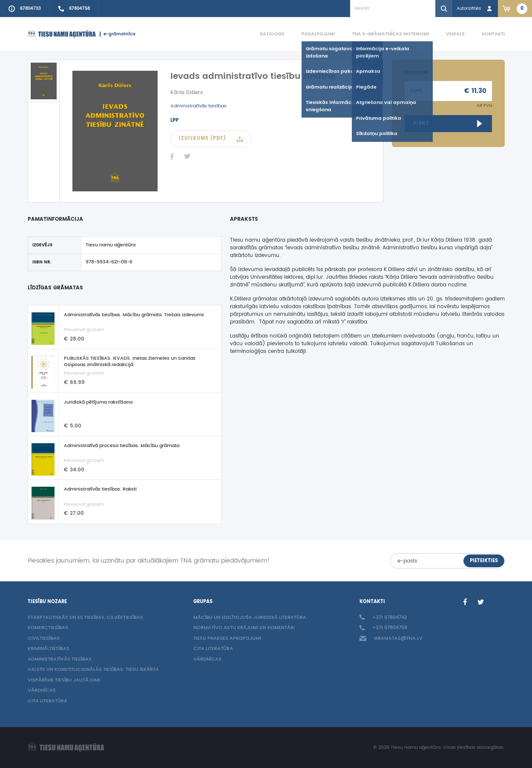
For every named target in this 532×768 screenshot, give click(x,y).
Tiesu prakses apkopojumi (227, 639)
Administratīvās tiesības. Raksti (100, 490)
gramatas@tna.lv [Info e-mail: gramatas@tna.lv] (391, 639)
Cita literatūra (47, 701)
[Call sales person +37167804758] (74, 9)
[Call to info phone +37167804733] (25, 9)
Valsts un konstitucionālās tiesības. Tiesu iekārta (93, 670)
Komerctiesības (48, 628)
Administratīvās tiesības (198, 106)
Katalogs (272, 34)
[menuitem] (264, 34)
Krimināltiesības (49, 649)
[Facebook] (172, 156)
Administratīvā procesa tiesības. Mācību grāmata (122, 446)
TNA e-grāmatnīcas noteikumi (390, 34)
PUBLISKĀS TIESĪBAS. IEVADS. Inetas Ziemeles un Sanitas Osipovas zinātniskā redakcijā (130, 361)
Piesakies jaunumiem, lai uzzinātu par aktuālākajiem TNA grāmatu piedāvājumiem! (149, 561)
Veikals (455, 34)
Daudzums (417, 72)
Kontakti (493, 34)
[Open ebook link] (448, 124)
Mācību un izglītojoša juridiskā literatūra (250, 618)
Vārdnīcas (42, 691)
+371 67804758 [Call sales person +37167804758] (383, 628)
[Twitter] (187, 156)
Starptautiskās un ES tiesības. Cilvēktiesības (85, 618)
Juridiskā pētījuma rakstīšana (98, 403)
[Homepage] (62, 34)
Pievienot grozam (84, 330)
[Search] (444, 9)
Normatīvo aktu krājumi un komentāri (244, 628)
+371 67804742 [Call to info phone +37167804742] (383, 618)
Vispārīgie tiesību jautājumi (64, 680)
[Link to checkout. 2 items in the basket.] (515, 9)
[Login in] (475, 9)
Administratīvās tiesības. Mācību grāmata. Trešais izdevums (134, 315)
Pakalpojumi (318, 34)
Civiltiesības (44, 639)
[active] (44, 81)
